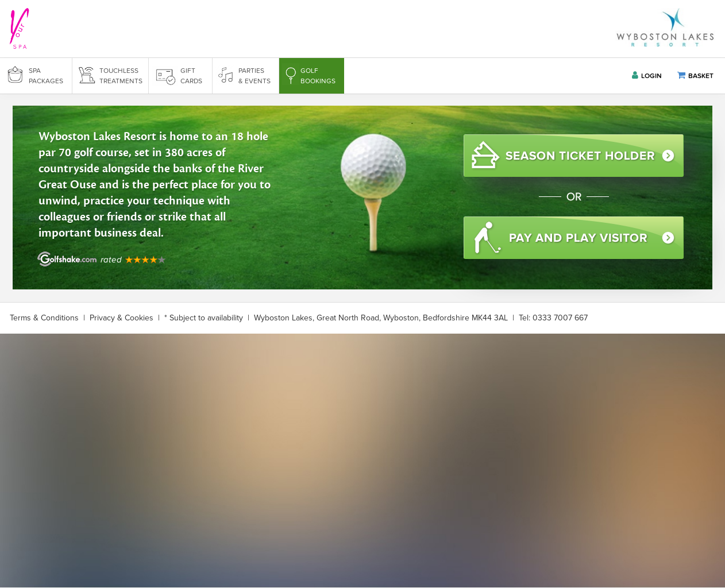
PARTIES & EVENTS (254, 76)
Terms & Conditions (44, 318)
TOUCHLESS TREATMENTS (121, 76)
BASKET (695, 75)
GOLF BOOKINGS (318, 76)
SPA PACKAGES (46, 76)
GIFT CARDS (191, 76)
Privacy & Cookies (122, 318)
